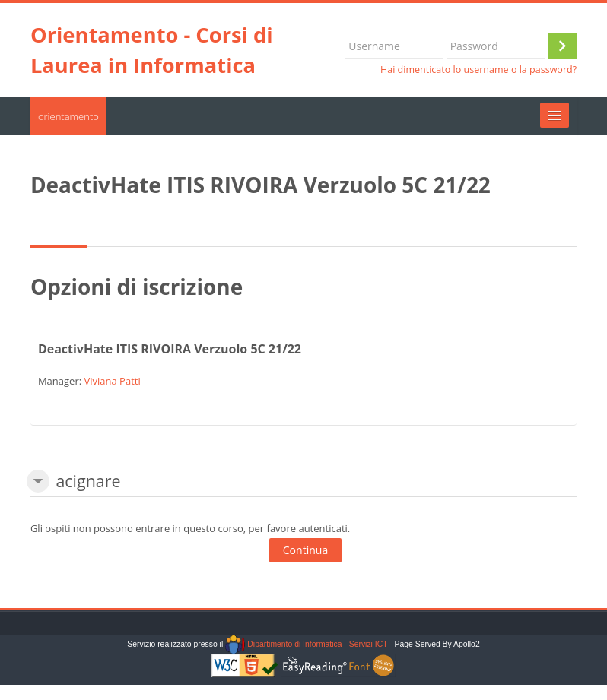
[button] (38, 481)
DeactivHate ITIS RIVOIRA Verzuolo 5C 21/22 (170, 349)
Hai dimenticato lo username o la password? (478, 70)
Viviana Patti (112, 381)
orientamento (68, 116)
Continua (305, 550)
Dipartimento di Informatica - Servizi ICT (306, 644)
